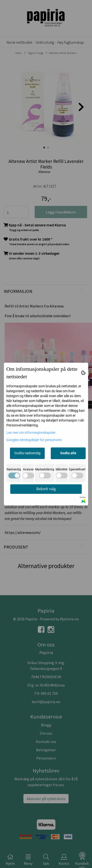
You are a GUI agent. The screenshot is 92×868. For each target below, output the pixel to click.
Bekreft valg (46, 489)
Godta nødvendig (27, 453)
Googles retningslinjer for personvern (34, 440)
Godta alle (68, 453)
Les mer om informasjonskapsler (31, 433)
